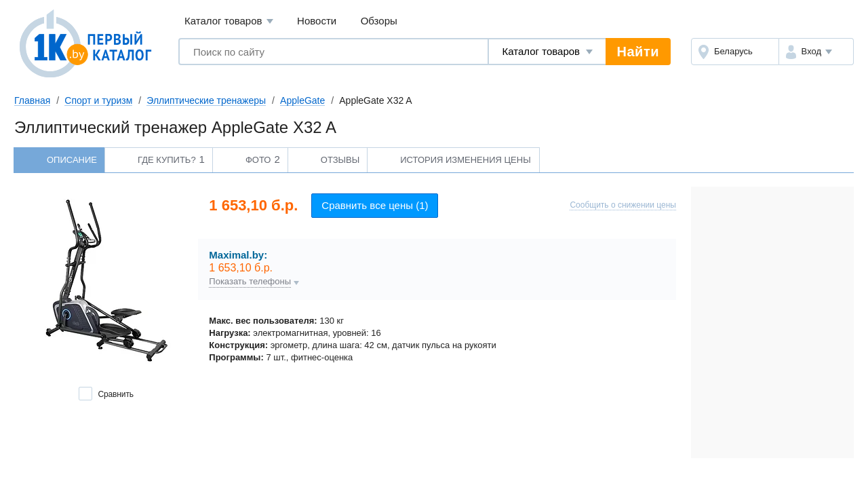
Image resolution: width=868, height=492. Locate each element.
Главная (32, 100)
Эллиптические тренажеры (206, 100)
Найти (638, 52)
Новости (317, 21)
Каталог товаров (229, 21)
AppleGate (302, 100)
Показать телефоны (250, 282)
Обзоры (379, 21)
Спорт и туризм (98, 100)
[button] (816, 52)
